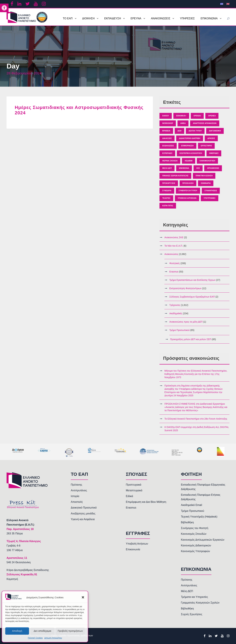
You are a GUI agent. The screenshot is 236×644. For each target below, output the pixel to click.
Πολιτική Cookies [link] (35, 638)
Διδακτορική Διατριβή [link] (190, 138)
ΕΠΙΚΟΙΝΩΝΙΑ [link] (209, 18)
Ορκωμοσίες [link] (213, 168)
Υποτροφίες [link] (209, 198)
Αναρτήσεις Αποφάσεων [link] (205, 123)
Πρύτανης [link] (76, 485)
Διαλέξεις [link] (167, 138)
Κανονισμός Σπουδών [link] (194, 534)
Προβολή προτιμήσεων (70, 631)
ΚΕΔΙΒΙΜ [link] (188, 161)
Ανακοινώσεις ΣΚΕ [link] (174, 237)
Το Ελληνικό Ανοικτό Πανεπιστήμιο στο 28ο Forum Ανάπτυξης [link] (196, 419)
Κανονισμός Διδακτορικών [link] (196, 545)
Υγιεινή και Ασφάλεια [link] (83, 519)
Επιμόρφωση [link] (187, 146)
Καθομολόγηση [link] (207, 161)
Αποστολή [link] (77, 502)
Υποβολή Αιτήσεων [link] (187, 198)
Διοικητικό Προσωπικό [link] (84, 508)
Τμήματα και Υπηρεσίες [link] (194, 597)
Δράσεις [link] (211, 138)
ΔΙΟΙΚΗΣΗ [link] (88, 18)
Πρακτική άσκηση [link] (204, 176)
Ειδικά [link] (129, 496)
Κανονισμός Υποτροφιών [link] (195, 551)
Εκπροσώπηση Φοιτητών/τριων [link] (185, 288)
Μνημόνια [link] (184, 168)
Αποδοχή (17, 631)
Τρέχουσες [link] (175, 305)
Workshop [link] (168, 123)
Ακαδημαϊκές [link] (176, 313)
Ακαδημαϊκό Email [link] (192, 505)
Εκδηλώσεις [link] (168, 146)
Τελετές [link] (166, 198)
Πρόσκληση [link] (188, 183)
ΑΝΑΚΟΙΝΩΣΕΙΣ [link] (161, 18)
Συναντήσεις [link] (211, 191)
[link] (4, 8)
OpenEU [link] (212, 116)
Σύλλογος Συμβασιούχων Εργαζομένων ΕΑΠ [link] (192, 297)
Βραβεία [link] (166, 131)
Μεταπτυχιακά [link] (134, 490)
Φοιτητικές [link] (175, 263)
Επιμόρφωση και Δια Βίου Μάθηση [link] (146, 502)
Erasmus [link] (174, 272)
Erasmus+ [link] (181, 116)
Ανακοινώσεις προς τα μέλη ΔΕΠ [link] (186, 322)
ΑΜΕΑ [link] (183, 123)
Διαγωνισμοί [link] (215, 131)
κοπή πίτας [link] (168, 206)
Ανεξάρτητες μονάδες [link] (83, 514)
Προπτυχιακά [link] (134, 485)
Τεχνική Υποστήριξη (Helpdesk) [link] (199, 517)
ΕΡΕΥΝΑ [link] (136, 18)
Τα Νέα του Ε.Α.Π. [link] (174, 246)
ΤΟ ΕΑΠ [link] (68, 18)
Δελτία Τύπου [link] (195, 131)
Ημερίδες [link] (214, 153)
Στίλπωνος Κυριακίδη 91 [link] (22, 574)
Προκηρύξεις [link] (169, 183)
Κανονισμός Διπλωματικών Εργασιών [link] (203, 540)
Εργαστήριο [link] (206, 146)
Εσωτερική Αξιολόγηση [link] (191, 153)
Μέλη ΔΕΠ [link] (167, 168)
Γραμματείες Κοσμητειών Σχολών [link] (200, 603)
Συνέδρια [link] (167, 191)
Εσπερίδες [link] (167, 153)
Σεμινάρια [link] (206, 183)
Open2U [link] (197, 116)
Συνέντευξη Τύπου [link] (188, 191)
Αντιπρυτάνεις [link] (79, 490)
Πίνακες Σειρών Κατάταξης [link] (175, 176)
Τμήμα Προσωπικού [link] (179, 330)
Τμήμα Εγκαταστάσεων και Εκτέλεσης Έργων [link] (192, 280)
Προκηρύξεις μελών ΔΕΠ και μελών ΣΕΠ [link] (191, 339)
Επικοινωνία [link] (133, 549)
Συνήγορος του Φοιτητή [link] (195, 528)
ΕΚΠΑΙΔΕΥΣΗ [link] (113, 18)
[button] (83, 597)
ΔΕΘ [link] (179, 131)
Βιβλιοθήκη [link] (187, 522)
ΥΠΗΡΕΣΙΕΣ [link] (187, 18)
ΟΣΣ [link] (198, 168)
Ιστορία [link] (75, 496)
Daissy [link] (166, 116)
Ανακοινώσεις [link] (171, 254)
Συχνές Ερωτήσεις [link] (192, 614)
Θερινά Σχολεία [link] (170, 161)
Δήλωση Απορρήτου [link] (53, 638)
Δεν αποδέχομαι (42, 631)
